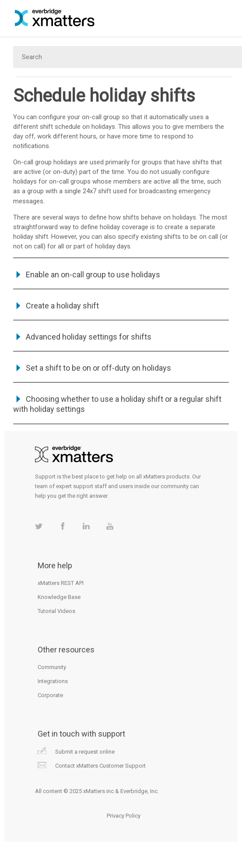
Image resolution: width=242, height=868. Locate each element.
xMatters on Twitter (39, 526)
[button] (19, 275)
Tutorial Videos (56, 611)
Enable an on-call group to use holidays (93, 275)
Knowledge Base (59, 597)
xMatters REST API (61, 583)
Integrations (53, 681)
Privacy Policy (124, 816)
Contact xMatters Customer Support (100, 766)
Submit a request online (85, 752)
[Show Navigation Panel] (231, 18)
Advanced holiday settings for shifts (89, 337)
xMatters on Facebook (62, 526)
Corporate (50, 695)
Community (52, 667)
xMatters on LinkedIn (86, 526)
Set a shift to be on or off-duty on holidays (98, 368)
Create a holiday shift (62, 306)
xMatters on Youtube (110, 526)
